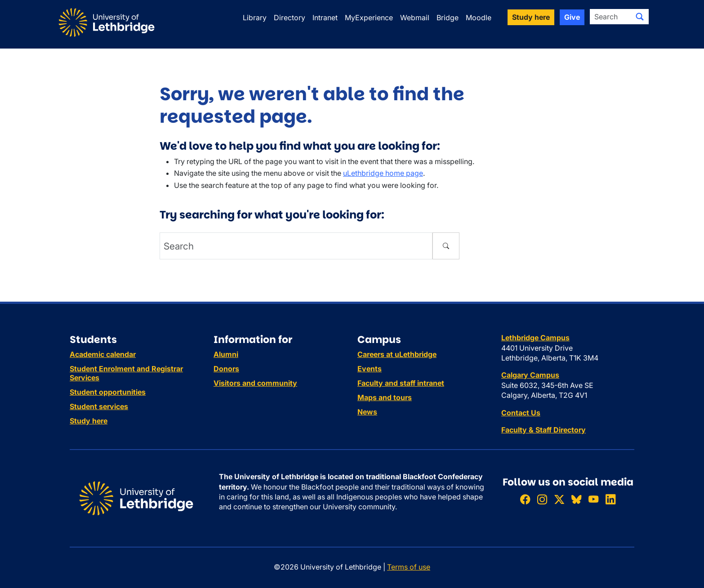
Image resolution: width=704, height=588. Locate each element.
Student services (99, 406)
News (367, 412)
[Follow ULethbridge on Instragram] (542, 499)
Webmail (415, 18)
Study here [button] (531, 17)
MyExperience (369, 18)
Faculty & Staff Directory (544, 430)
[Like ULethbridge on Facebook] (525, 499)
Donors (226, 369)
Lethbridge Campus (535, 338)
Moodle (479, 18)
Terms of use (409, 567)
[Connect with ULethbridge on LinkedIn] (610, 499)
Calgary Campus (530, 375)
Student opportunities (108, 392)
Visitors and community (255, 383)
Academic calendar (103, 354)
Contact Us (521, 413)
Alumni (226, 354)
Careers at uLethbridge (397, 354)
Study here (89, 421)
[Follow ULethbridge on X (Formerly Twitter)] (559, 499)
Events (370, 369)
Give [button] (572, 17)
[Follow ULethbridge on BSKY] (576, 499)
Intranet (325, 18)
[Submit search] (640, 17)
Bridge (448, 18)
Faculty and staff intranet (401, 383)
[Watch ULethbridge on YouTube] (593, 499)
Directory (290, 18)
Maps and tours (385, 397)
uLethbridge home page (383, 173)
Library (255, 18)
